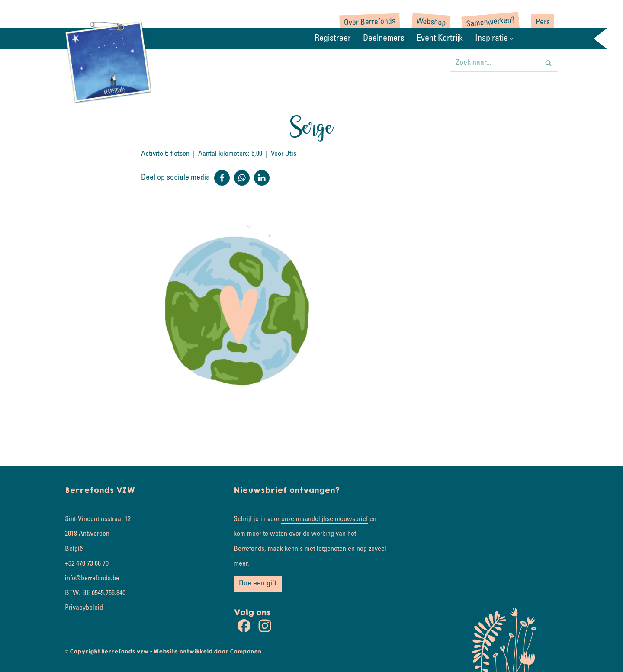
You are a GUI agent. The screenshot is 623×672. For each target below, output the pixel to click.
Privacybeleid (84, 608)
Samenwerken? (490, 23)
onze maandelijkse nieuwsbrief (324, 519)
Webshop (431, 23)
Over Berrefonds (370, 23)
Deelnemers (384, 39)
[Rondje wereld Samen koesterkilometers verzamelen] (108, 61)
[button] (512, 39)
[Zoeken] (494, 63)
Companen (246, 652)
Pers (543, 23)
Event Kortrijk (440, 39)
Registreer (333, 39)
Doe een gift (258, 584)
